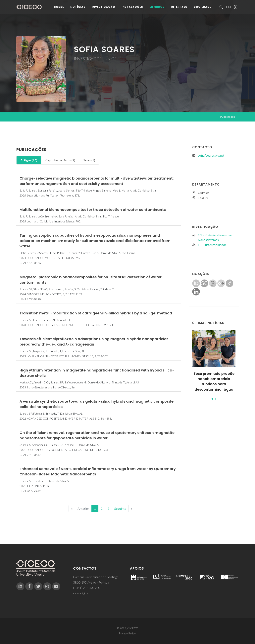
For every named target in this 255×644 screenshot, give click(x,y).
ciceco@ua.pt (82, 593)
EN (228, 8)
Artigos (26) (29, 160)
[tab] (29, 160)
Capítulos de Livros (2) (60, 160)
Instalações (132, 8)
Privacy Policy (127, 633)
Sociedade (203, 8)
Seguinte (120, 508)
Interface (179, 8)
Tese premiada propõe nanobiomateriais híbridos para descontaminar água (214, 382)
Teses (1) (89, 160)
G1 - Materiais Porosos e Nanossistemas (215, 237)
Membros (157, 8)
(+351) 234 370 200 (87, 588)
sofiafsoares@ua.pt (211, 155)
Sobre (59, 8)
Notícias (78, 8)
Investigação (103, 8)
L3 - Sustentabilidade (212, 245)
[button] (212, 399)
